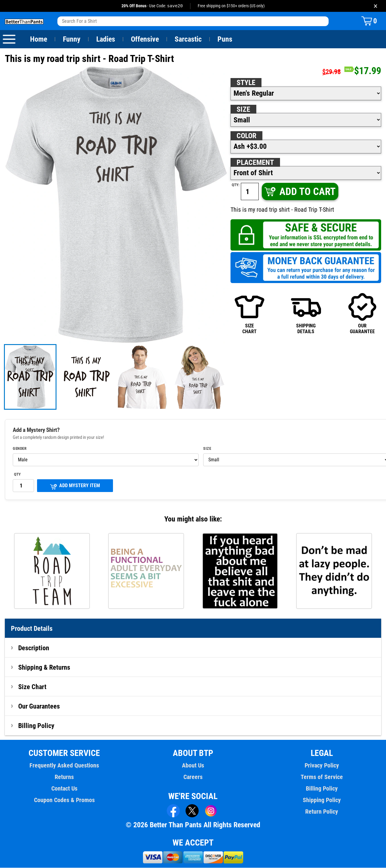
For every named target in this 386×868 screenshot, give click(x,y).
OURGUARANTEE (362, 313)
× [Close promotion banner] (376, 6)
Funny (72, 39)
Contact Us (64, 789)
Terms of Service (322, 777)
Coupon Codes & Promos (64, 800)
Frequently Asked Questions (64, 766)
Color (247, 136)
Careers (193, 777)
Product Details (32, 629)
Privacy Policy (321, 766)
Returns (64, 777)
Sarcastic (188, 39)
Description (34, 648)
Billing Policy (36, 726)
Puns (225, 39)
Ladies (106, 39)
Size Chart (32, 687)
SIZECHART (249, 313)
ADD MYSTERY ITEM (75, 486)
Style (246, 83)
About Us (193, 766)
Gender (20, 449)
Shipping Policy (322, 800)
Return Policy (322, 812)
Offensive (145, 39)
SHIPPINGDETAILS (306, 313)
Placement (255, 163)
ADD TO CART (300, 192)
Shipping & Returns (44, 668)
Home (39, 39)
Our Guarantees (39, 706)
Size (243, 110)
